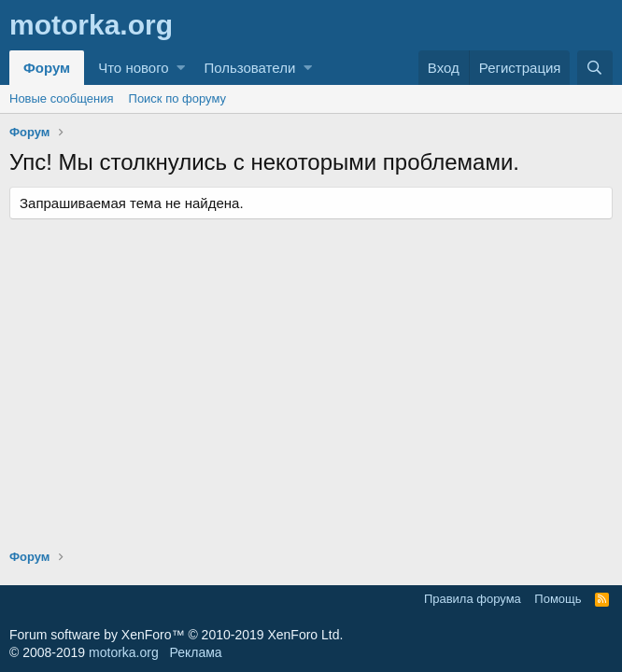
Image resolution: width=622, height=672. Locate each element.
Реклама (195, 652)
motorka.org (124, 652)
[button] (181, 68)
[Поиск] (595, 68)
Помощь (558, 599)
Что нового (133, 68)
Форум (47, 68)
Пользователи (249, 68)
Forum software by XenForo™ (176, 635)
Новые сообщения (62, 98)
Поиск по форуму (177, 98)
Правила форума (473, 599)
